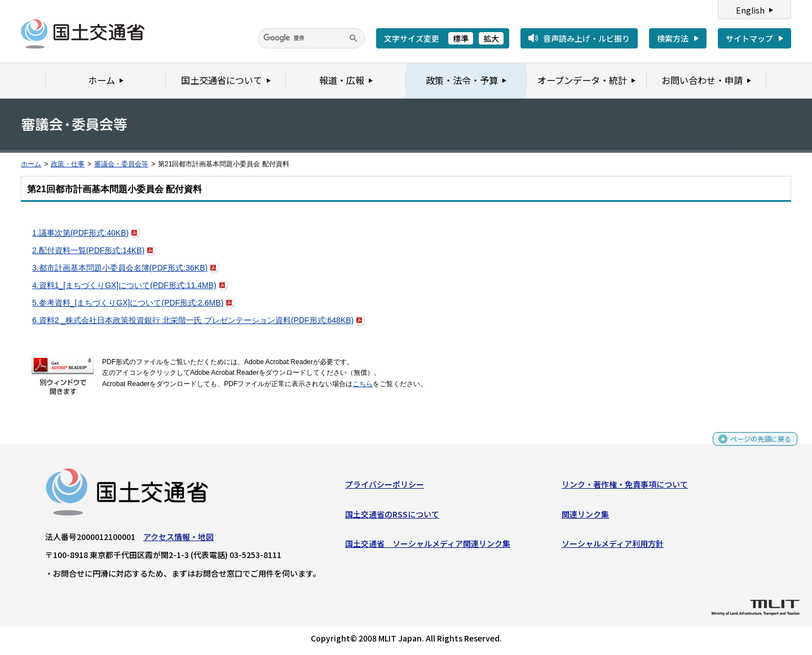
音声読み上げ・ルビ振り (586, 38)
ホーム (31, 164)
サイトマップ (749, 38)
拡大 (491, 38)
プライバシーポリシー (385, 487)
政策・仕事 (68, 164)
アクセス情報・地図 (178, 539)
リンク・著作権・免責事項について (625, 487)
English (750, 10)
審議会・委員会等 (121, 164)
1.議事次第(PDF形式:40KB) (86, 233)
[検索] (311, 38)
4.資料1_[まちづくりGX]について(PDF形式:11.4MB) (130, 285)
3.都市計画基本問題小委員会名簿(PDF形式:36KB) (125, 268)
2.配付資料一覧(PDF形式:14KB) (94, 250)
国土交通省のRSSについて (392, 516)
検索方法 (673, 38)
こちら (363, 384)
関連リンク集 (585, 516)
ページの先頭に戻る (756, 447)
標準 (461, 38)
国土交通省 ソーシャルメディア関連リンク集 (428, 546)
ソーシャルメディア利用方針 (613, 546)
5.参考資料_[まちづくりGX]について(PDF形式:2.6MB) (133, 303)
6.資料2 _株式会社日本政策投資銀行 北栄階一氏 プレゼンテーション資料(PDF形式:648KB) (198, 320)
